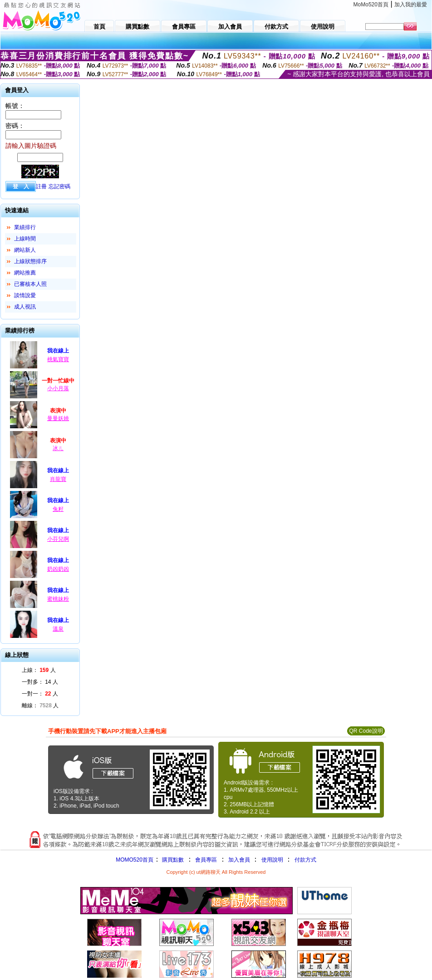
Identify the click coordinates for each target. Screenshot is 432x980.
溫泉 (58, 629)
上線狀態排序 (30, 261)
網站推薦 (25, 273)
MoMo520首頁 (371, 5)
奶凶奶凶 (58, 569)
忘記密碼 (59, 186)
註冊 (41, 186)
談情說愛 (25, 295)
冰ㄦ (58, 448)
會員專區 (206, 860)
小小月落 (58, 388)
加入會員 (239, 860)
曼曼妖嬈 (58, 418)
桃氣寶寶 (58, 359)
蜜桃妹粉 (58, 599)
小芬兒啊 (58, 539)
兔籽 (58, 509)
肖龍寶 (58, 479)
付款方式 (305, 860)
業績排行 (25, 227)
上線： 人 (39, 670)
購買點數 (172, 860)
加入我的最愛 (411, 5)
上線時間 (25, 239)
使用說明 (272, 860)
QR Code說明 (366, 731)
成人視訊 (25, 307)
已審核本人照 (30, 284)
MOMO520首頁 (135, 860)
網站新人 (25, 250)
